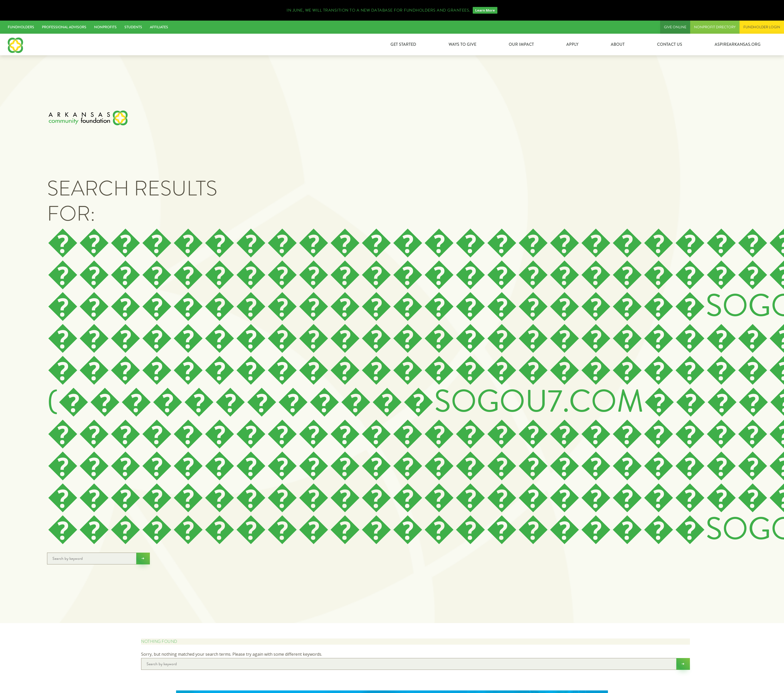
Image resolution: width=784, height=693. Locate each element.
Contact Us (670, 44)
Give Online (675, 27)
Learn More (485, 10)
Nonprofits (105, 27)
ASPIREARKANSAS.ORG (738, 44)
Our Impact (521, 44)
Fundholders (21, 27)
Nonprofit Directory (715, 27)
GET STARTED (403, 44)
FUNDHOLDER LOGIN (762, 27)
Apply (572, 44)
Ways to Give (462, 44)
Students (133, 27)
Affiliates (159, 27)
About (618, 44)
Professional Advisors (64, 27)
